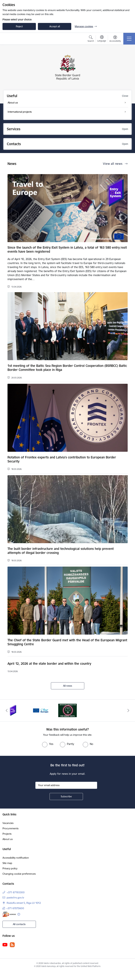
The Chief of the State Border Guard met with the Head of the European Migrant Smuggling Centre (67, 642)
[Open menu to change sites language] (102, 39)
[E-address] (9, 914)
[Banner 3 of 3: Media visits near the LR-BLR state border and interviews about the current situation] (67, 710)
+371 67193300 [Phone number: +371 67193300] (16, 892)
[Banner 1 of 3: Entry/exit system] (13, 710)
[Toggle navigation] (129, 39)
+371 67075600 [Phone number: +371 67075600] (15, 908)
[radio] (48, 744)
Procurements (11, 828)
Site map (7, 863)
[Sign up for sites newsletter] (66, 796)
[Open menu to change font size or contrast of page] (115, 39)
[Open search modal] (91, 39)
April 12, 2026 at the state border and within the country (49, 664)
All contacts (19, 924)
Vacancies (8, 823)
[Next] (128, 710)
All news (68, 686)
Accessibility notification (16, 858)
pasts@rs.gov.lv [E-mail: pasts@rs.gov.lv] (15, 898)
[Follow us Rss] (12, 945)
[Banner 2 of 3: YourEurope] (41, 710)
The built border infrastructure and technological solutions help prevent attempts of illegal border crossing (61, 551)
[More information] (19, 914)
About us (8, 839)
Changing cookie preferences (19, 874)
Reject (19, 26)
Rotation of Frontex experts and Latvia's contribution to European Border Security (62, 459)
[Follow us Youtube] (5, 945)
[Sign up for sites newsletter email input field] (66, 785)
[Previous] (7, 710)
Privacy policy (10, 868)
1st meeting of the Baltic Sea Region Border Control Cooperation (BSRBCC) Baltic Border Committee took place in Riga (67, 368)
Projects (7, 834)
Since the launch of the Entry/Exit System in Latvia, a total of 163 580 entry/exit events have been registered (67, 249)
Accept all (55, 26)
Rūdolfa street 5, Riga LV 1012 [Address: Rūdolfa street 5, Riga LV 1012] (24, 903)
